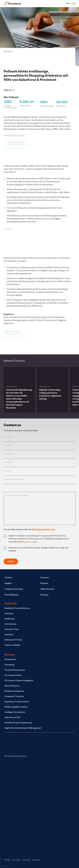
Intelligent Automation (15, 712)
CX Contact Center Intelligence (19, 681)
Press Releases (12, 595)
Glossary (44, 595)
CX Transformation (13, 675)
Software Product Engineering (18, 723)
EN (13, 90)
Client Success (8, 52)
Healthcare (10, 619)
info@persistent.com (45, 530)
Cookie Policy (26, 860)
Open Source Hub (12, 718)
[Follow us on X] (23, 788)
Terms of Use (36, 860)
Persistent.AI (10, 660)
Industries (11, 604)
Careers (8, 578)
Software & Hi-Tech (13, 640)
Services (10, 655)
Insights (8, 583)
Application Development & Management (23, 728)
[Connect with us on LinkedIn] (23, 769)
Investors (45, 578)
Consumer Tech (12, 629)
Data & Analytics (12, 686)
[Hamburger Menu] (74, 4)
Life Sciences (10, 624)
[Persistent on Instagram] (23, 846)
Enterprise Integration (14, 691)
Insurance (9, 614)
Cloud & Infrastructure (15, 670)
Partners (44, 583)
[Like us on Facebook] (23, 827)
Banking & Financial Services (17, 608)
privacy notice (30, 542)
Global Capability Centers (16, 707)
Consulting (9, 665)
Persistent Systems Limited (14, 4)
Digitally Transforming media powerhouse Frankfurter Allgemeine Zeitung (50, 394)
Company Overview (14, 589)
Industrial (9, 635)
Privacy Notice (16, 860)
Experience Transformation (17, 702)
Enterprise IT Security (14, 697)
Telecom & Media (12, 645)
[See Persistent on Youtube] (23, 808)
